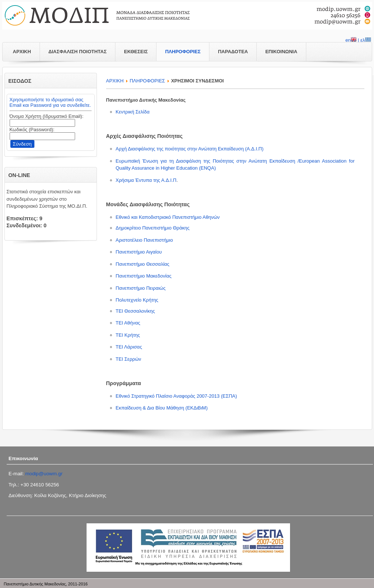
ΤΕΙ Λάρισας (129, 347)
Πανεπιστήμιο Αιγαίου (139, 252)
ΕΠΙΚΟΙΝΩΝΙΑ (281, 52)
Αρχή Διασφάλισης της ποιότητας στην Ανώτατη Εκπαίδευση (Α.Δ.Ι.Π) (190, 149)
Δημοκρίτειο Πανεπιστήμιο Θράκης (153, 228)
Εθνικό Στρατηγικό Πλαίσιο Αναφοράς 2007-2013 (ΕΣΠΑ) (176, 396)
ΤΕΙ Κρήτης (128, 335)
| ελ (364, 41)
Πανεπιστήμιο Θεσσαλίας (143, 264)
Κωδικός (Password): (32, 130)
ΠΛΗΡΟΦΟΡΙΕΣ (183, 52)
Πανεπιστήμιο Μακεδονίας (144, 276)
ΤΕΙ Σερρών (129, 359)
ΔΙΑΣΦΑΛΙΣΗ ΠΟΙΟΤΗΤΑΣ (78, 52)
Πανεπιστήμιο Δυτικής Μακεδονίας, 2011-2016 (46, 584)
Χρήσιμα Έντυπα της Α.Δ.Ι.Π (146, 180)
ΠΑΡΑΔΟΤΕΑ (233, 52)
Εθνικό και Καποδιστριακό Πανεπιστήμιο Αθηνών (168, 217)
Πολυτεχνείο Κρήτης (137, 300)
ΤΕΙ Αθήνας (128, 323)
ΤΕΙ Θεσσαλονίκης (135, 311)
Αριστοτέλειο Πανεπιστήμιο (144, 240)
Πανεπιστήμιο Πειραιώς (141, 288)
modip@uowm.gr (44, 474)
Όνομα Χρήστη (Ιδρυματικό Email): (47, 116)
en (351, 41)
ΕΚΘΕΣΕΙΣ (136, 52)
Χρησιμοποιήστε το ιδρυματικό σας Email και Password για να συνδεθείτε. (50, 102)
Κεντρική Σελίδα (133, 112)
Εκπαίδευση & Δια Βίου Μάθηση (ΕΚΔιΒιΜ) (162, 408)
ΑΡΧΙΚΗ (22, 52)
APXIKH (115, 81)
